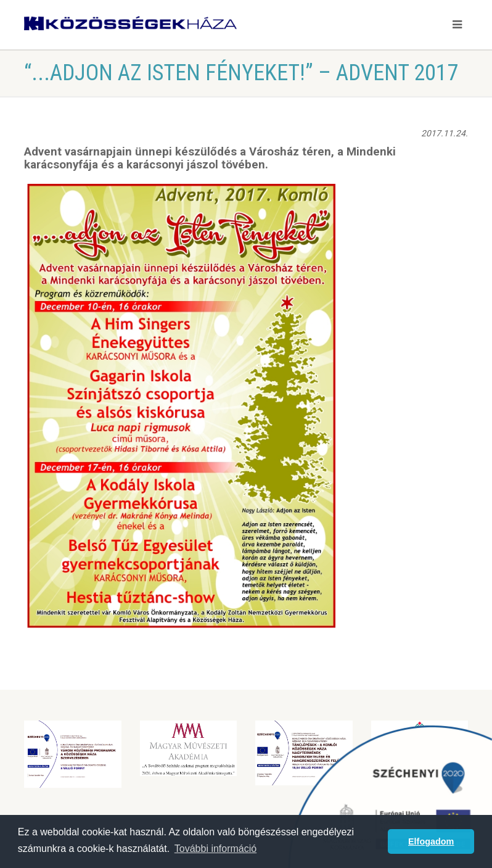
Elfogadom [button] (431, 841)
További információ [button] (215, 849)
